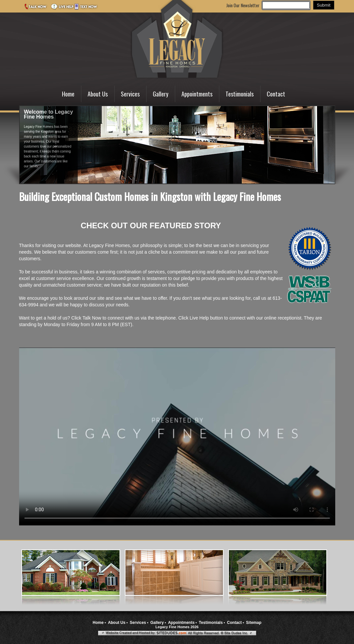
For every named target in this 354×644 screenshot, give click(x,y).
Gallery (161, 94)
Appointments (197, 94)
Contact (276, 94)
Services (130, 94)
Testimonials (240, 94)
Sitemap (254, 623)
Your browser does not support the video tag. (177, 436)
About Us (98, 94)
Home (68, 94)
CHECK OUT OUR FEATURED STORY (151, 225)
